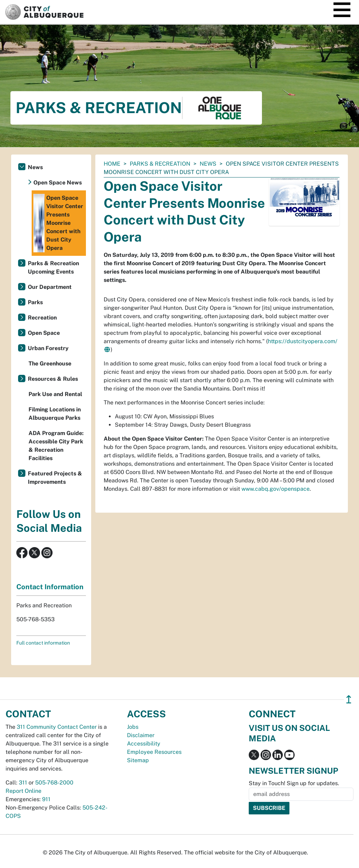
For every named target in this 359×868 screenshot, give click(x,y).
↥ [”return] (349, 699)
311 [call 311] (23, 783)
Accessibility (144, 744)
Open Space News (58, 183)
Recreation (42, 318)
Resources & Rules (53, 379)
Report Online (23, 791)
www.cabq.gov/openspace (276, 489)
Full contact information (43, 643)
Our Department (50, 287)
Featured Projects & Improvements (55, 478)
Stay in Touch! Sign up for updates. (294, 783)
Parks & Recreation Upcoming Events (53, 267)
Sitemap (138, 760)
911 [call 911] (46, 799)
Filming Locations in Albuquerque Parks (55, 414)
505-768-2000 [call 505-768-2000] (54, 783)
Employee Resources (154, 752)
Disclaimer (141, 735)
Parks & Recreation (160, 164)
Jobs (133, 727)
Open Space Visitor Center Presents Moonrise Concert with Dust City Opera (58, 223)
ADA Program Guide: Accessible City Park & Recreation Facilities (56, 446)
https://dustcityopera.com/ (303, 341)
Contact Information (50, 587)
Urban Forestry (48, 348)
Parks (35, 302)
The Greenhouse (50, 364)
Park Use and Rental (55, 394)
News (208, 164)
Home (112, 164)
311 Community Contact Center (57, 727)
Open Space (44, 333)
